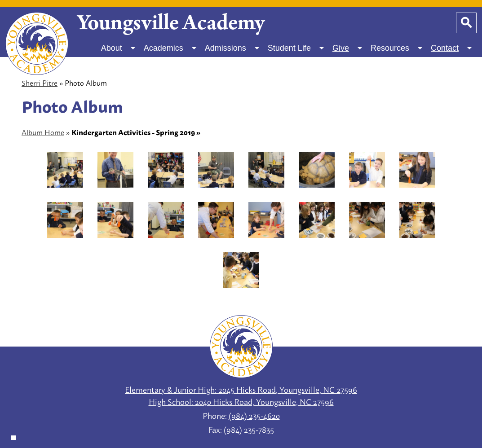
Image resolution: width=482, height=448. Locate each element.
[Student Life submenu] (296, 48)
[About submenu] (119, 48)
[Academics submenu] (171, 48)
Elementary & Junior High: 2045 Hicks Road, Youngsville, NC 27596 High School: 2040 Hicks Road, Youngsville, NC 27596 (241, 395)
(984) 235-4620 (254, 415)
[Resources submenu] (397, 48)
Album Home (43, 132)
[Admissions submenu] (233, 48)
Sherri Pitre (40, 82)
